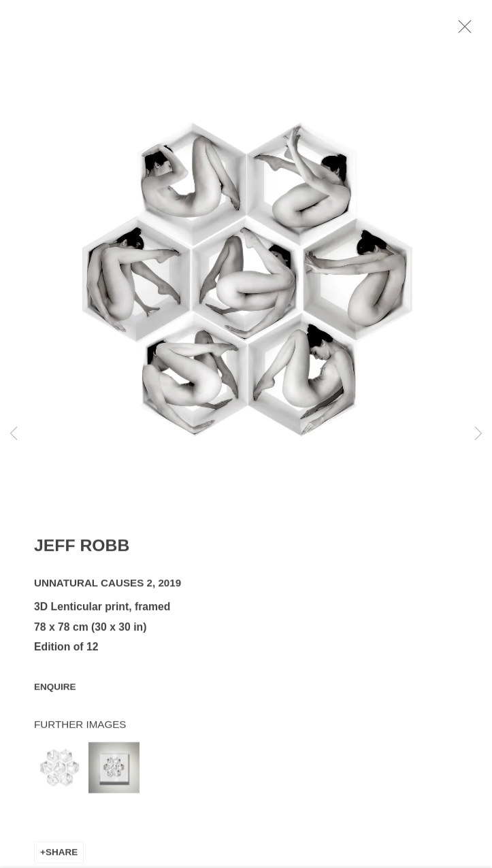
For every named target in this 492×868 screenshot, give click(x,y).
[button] (60, 774)
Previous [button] (14, 434)
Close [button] (478, 31)
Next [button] (478, 434)
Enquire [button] (55, 693)
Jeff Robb (82, 551)
